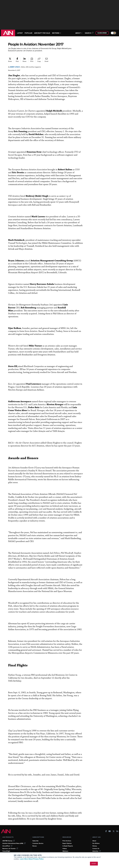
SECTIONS (59, 33)
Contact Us (96, 845)
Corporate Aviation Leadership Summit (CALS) (15, 851)
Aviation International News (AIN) (14, 840)
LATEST (20, 33)
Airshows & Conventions (70, 851)
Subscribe (102, 33)
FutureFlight (6, 848)
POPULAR (29, 33)
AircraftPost (7, 843)
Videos (65, 845)
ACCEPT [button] (94, 864)
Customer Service (38, 840)
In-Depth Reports (68, 843)
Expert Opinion (67, 840)
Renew (35, 843)
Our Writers (96, 840)
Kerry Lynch (15, 67)
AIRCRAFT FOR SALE (44, 33)
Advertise (97, 848)
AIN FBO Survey (9, 838)
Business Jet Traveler (10, 845)
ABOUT (78, 33)
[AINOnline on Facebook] (106, 828)
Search (88, 33)
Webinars (66, 848)
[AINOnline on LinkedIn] (117, 828)
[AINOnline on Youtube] (110, 828)
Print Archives (67, 838)
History (95, 843)
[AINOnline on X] (114, 828)
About (94, 838)
